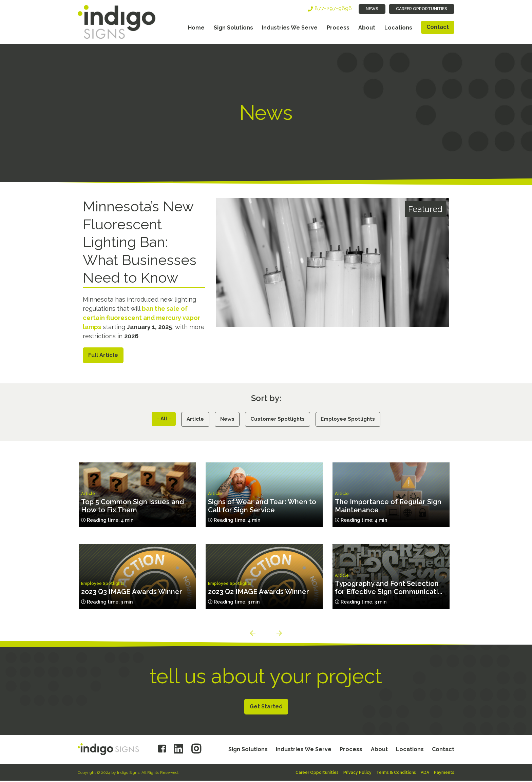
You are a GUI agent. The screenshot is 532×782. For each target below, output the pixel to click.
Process (338, 28)
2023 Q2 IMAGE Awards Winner (259, 593)
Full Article (103, 355)
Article (190, 420)
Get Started (266, 708)
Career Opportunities (422, 9)
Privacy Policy (357, 774)
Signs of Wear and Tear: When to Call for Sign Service (262, 507)
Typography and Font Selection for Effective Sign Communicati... (388, 589)
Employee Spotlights (353, 420)
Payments (444, 774)
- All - (157, 419)
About (367, 28)
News (372, 9)
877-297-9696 (333, 8)
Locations (398, 28)
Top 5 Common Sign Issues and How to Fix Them (132, 507)
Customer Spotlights (278, 420)
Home (196, 28)
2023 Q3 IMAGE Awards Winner (132, 593)
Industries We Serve (290, 28)
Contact (438, 27)
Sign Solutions (233, 28)
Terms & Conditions (396, 774)
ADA (425, 774)
